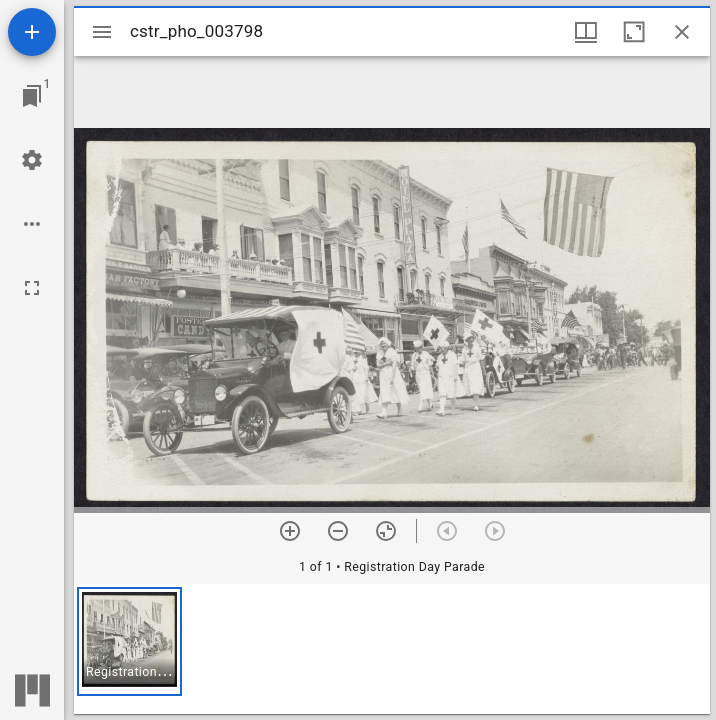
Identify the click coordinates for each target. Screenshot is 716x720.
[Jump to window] (32, 96)
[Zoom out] (338, 531)
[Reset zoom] (386, 531)
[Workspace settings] (32, 160)
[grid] (392, 649)
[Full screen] (32, 288)
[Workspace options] (32, 224)
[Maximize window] (634, 32)
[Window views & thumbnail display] (586, 32)
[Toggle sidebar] (102, 32)
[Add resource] (32, 32)
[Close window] (682, 32)
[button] (129, 641)
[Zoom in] (290, 531)
